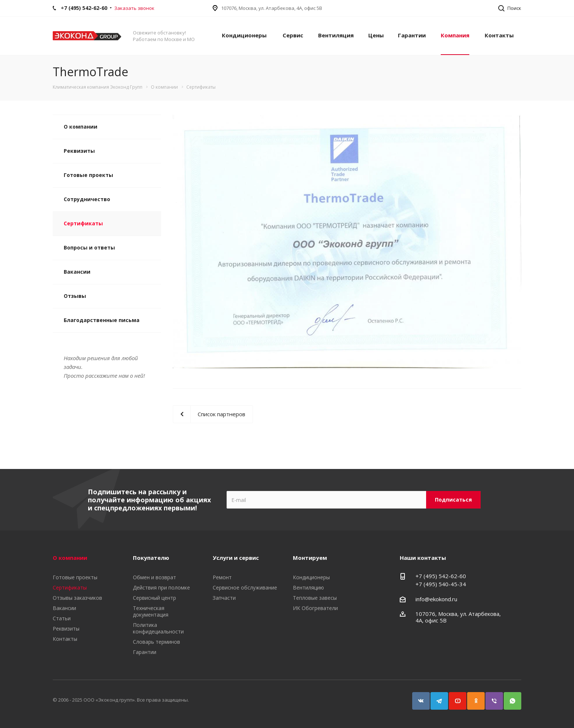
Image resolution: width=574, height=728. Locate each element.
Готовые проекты (88, 175)
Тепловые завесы (315, 598)
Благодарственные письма (102, 320)
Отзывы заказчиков (77, 598)
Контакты (499, 35)
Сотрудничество (87, 199)
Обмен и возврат (154, 577)
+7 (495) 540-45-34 (441, 584)
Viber (491, 697)
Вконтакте (418, 697)
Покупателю (151, 558)
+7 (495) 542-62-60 (441, 576)
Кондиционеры (244, 35)
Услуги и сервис (236, 558)
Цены (376, 35)
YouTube (454, 697)
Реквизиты (79, 151)
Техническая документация (151, 611)
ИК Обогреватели (315, 608)
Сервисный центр (154, 598)
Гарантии (412, 35)
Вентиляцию (308, 587)
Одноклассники (473, 697)
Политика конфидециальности (158, 628)
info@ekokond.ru (436, 599)
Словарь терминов (156, 642)
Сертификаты (83, 223)
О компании (81, 127)
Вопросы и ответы (89, 247)
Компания (455, 35)
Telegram (436, 697)
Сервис (293, 35)
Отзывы (75, 296)
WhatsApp (509, 697)
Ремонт (222, 577)
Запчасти (224, 598)
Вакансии (77, 272)
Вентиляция (336, 35)
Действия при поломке (161, 587)
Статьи (62, 618)
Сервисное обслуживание (245, 587)
